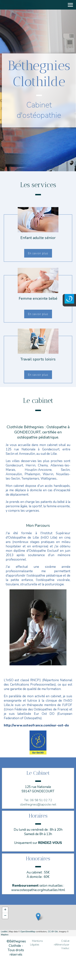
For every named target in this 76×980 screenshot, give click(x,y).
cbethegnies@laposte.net (38, 804)
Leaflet (4, 932)
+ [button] (5, 910)
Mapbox (5, 935)
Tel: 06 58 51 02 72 (38, 800)
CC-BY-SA (53, 932)
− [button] (5, 916)
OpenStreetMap (28, 932)
